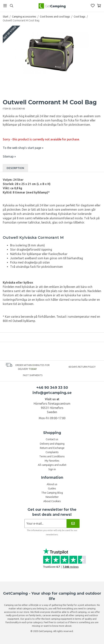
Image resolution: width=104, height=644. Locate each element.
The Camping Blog (52, 493)
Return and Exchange (52, 448)
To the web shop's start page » (23, 148)
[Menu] (5, 6)
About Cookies (52, 501)
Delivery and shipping (52, 444)
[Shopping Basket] (99, 6)
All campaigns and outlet (52, 465)
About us (52, 484)
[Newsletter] (73, 523)
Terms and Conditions (52, 456)
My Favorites (52, 461)
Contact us (52, 439)
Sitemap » (9, 156)
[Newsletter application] (45, 523)
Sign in (52, 469)
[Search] (11, 6)
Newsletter (52, 497)
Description (15, 168)
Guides (52, 488)
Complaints (52, 452)
